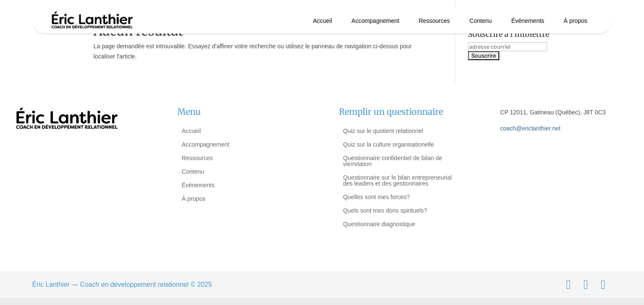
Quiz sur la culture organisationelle (389, 144)
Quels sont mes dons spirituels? (385, 211)
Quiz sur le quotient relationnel (383, 131)
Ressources (434, 21)
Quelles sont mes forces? (377, 197)
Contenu (480, 21)
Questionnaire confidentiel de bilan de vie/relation (393, 161)
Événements (528, 21)
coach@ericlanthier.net (530, 128)
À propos (575, 21)
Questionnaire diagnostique (379, 224)
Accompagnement (376, 21)
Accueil (323, 21)
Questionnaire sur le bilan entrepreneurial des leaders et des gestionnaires (398, 180)
